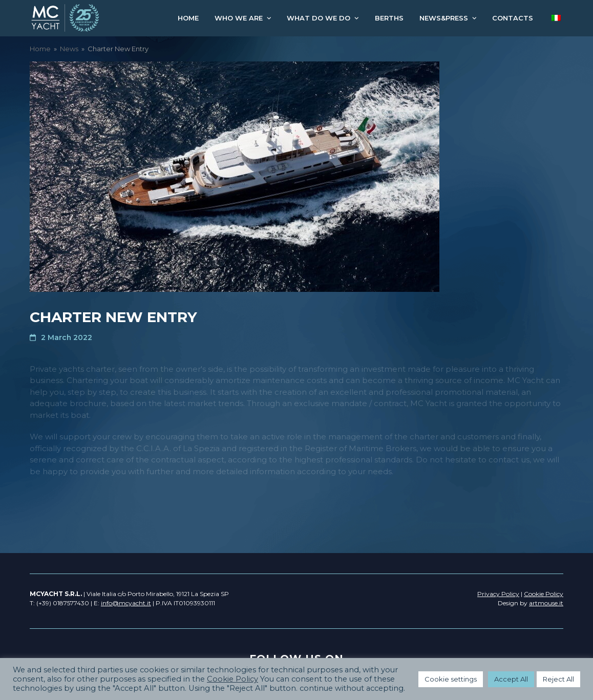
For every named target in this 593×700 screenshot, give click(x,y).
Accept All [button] (511, 679)
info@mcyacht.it (126, 603)
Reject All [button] (558, 679)
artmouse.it (546, 603)
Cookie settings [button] (451, 679)
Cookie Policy (232, 679)
